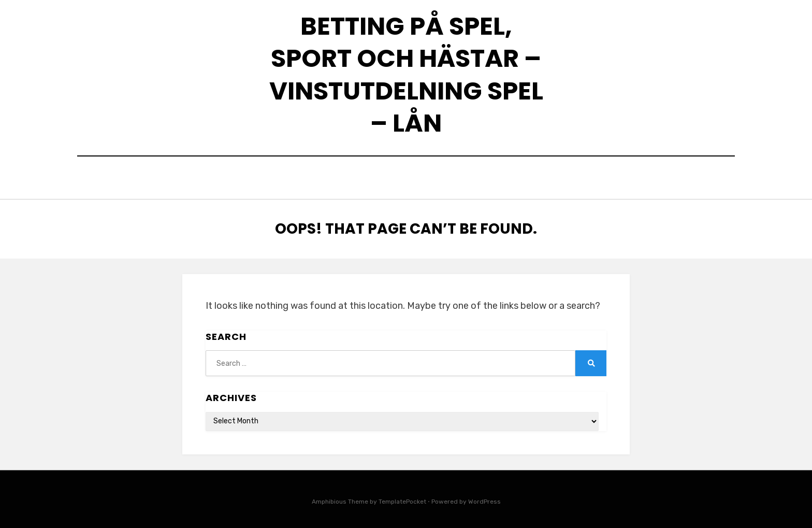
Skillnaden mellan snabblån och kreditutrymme (426, 179)
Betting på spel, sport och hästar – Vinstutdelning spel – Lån (406, 75)
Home (288, 179)
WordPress (484, 498)
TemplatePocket (402, 498)
